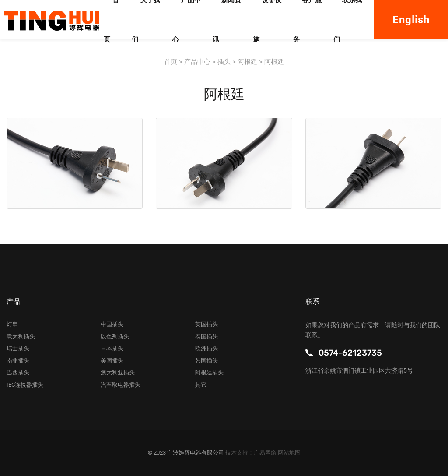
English (411, 20)
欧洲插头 (206, 348)
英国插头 (206, 324)
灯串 (12, 324)
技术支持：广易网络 (252, 453)
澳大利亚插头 (118, 372)
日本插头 (112, 348)
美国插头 (112, 361)
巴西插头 (18, 372)
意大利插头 (21, 337)
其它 (201, 385)
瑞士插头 (18, 348)
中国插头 (112, 324)
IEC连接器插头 (25, 385)
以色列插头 (115, 337)
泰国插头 (206, 337)
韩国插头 (206, 361)
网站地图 (289, 453)
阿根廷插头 (209, 372)
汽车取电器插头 (121, 385)
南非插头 (18, 361)
